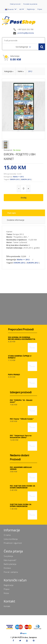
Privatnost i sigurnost (13, 543)
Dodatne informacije (16, 220)
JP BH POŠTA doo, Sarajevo (25, 637)
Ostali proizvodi (15, 4)
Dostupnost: (8, 150)
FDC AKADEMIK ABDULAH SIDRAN (21, 468)
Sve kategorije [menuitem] (22, 47)
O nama (7, 535)
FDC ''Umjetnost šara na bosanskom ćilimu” (21, 436)
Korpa (6, 593)
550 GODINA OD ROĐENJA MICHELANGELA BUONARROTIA (22, 338)
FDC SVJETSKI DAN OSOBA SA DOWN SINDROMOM (22, 487)
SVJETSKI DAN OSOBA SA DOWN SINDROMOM (21, 505)
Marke (20, 71)
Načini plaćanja (10, 564)
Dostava (7, 568)
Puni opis (12, 213)
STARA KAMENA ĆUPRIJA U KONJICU (20, 357)
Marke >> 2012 (18, 177)
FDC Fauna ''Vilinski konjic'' (22, 419)
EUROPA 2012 (26, 179)
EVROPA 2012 (15, 179)
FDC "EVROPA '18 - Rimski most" (21, 401)
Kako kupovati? (10, 560)
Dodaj (24, 198)
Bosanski (10, 9)
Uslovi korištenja (11, 539)
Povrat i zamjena (11, 572)
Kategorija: (8, 177)
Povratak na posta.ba (30, 4)
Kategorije (8, 71)
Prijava (40, 9)
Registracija (31, 9)
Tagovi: (7, 179)
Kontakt (7, 606)
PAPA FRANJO (14, 374)
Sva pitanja (8, 556)
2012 (30, 71)
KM (20, 9)
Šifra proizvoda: (10, 174)
